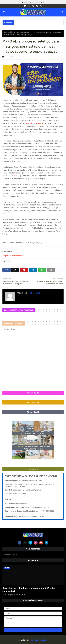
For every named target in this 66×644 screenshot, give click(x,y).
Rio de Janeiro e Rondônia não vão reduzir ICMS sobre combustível (29, 590)
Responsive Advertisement (13, 256)
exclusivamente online (33, 123)
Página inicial (9, 32)
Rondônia (17, 32)
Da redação (35, 293)
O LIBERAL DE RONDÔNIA (40, 640)
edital (15, 176)
